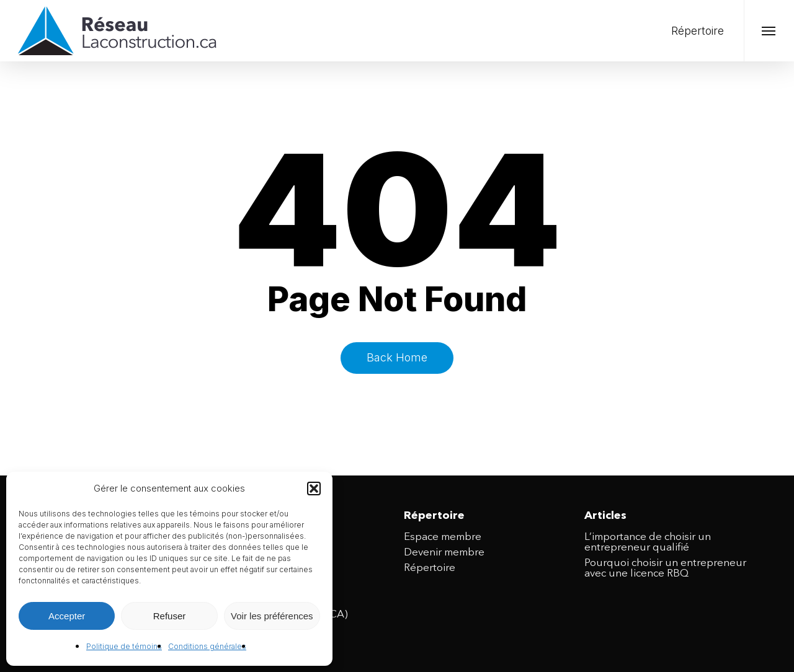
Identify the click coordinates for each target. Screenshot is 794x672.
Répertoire (430, 568)
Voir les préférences (272, 616)
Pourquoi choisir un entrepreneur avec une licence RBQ (665, 568)
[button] (314, 489)
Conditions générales (207, 646)
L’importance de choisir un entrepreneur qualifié (648, 542)
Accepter (67, 616)
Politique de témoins (124, 646)
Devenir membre (444, 553)
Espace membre (443, 537)
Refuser (170, 616)
